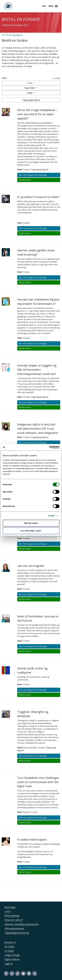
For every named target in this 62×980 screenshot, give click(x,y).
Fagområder (30, 88)
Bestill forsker (25, 180)
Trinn (30, 83)
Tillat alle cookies (31, 523)
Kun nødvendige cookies (31, 531)
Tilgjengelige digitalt (31, 100)
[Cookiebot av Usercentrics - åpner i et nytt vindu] (49, 447)
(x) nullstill (57, 78)
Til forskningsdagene (12, 35)
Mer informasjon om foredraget (33, 175)
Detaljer (52, 516)
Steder (30, 93)
